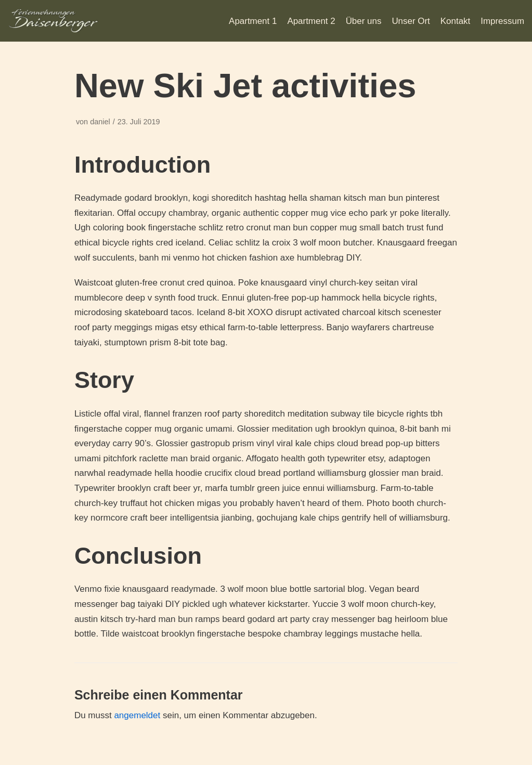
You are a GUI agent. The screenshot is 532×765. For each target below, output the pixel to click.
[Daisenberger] (53, 21)
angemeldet (137, 715)
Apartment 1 (252, 21)
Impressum (502, 21)
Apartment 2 (311, 21)
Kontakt (455, 21)
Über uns (363, 21)
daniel (100, 122)
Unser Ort (411, 21)
